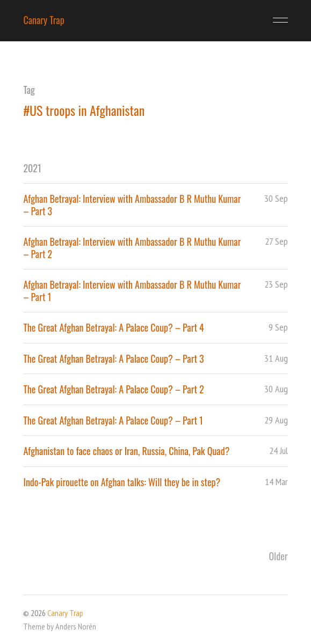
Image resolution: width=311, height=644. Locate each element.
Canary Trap (44, 20)
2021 (32, 168)
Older (278, 556)
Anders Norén (76, 626)
